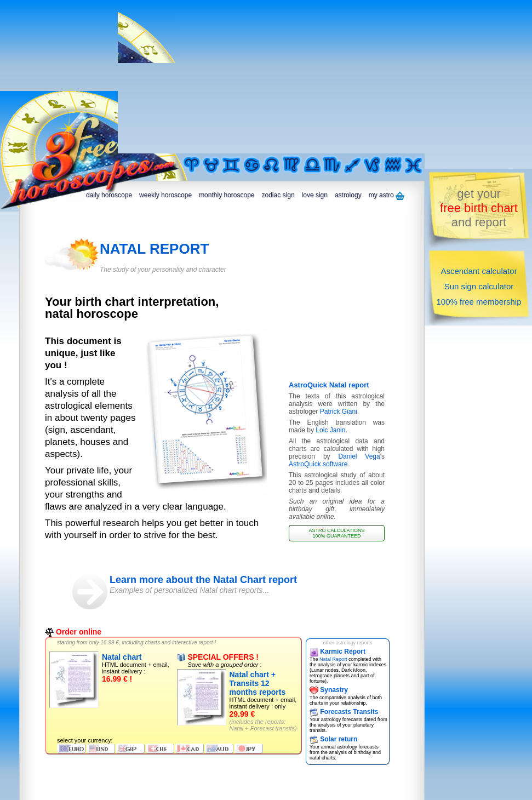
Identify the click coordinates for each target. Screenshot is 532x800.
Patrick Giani (339, 412)
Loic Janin (330, 430)
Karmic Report (337, 652)
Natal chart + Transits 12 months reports (258, 683)
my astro (387, 196)
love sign (315, 195)
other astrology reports (347, 643)
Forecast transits (273, 728)
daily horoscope (109, 195)
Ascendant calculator (479, 271)
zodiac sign (278, 195)
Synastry (329, 690)
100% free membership (479, 302)
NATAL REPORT (154, 249)
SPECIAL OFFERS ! (218, 657)
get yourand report (479, 208)
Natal (237, 728)
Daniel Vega (359, 456)
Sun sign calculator (479, 286)
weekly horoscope (165, 195)
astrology (348, 195)
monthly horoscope (227, 195)
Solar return (333, 739)
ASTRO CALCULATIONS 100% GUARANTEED (337, 533)
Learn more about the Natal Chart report (231, 584)
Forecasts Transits (344, 712)
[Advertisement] (269, 77)
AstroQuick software (318, 464)
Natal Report (333, 659)
